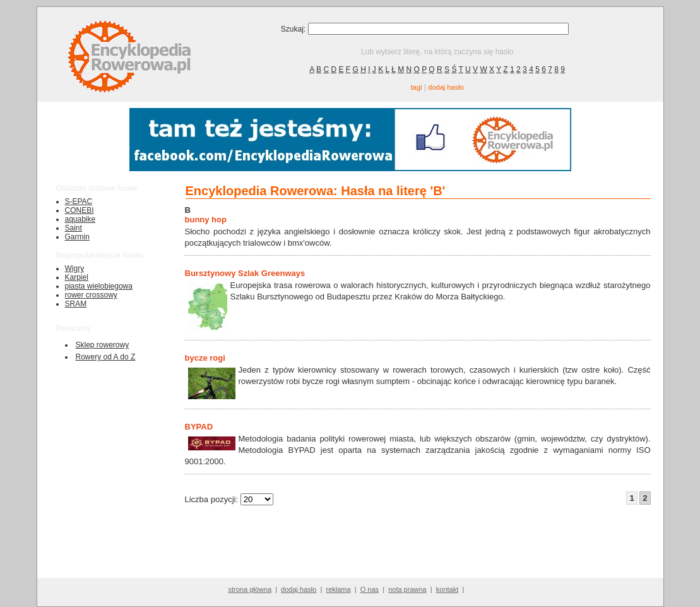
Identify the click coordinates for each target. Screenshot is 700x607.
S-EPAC (79, 201)
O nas (370, 589)
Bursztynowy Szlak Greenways (245, 273)
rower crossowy (91, 295)
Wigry (75, 268)
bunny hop (206, 219)
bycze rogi (205, 358)
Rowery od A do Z (106, 357)
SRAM (76, 304)
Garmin (77, 237)
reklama (338, 589)
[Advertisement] (413, 548)
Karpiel (77, 277)
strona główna (250, 589)
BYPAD (199, 427)
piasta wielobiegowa (99, 286)
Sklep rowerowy (103, 345)
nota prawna (407, 589)
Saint (74, 228)
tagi (417, 87)
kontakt (447, 589)
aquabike (80, 219)
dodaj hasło (446, 87)
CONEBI (80, 210)
